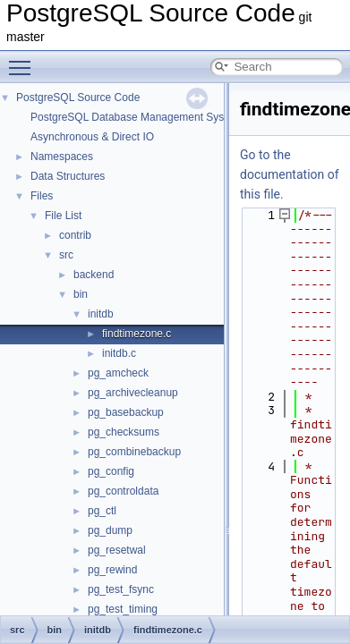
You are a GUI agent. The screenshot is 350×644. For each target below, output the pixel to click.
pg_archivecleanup (133, 393)
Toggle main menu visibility (24, 60)
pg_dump (110, 530)
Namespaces (62, 157)
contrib (75, 235)
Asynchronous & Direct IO (92, 137)
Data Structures (68, 176)
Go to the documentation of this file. (290, 174)
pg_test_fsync (121, 589)
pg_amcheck (118, 373)
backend (94, 275)
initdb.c (119, 353)
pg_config (111, 471)
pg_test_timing (123, 609)
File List (63, 216)
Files (42, 196)
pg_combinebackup (134, 452)
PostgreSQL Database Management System (136, 117)
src (66, 255)
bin (81, 294)
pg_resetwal (117, 550)
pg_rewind (112, 570)
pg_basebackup (126, 412)
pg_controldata (123, 491)
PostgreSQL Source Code (78, 97)
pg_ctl (102, 511)
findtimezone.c (137, 334)
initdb (101, 314)
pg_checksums (124, 432)
